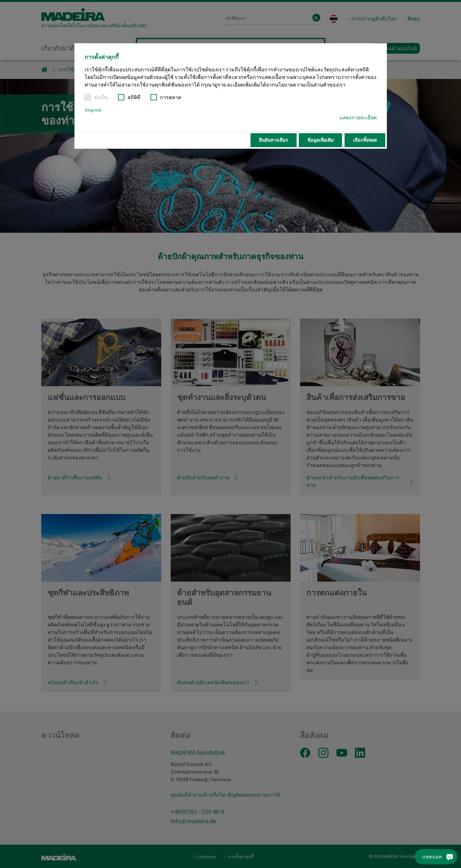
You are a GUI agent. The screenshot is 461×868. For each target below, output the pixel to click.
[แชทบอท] (440, 857)
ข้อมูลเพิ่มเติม (320, 140)
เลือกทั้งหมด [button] (365, 140)
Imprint (93, 110)
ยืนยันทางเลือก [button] (274, 140)
